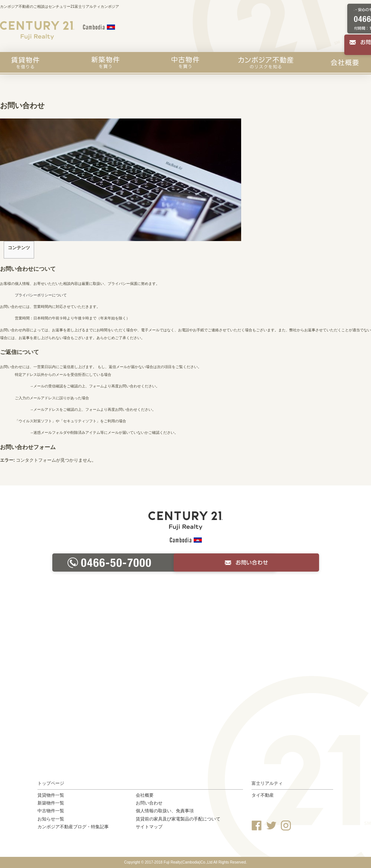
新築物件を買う (105, 62)
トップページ (51, 783)
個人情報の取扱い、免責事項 (165, 811)
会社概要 (345, 62)
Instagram (286, 825)
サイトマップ (149, 827)
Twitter (271, 825)
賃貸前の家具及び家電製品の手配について (178, 819)
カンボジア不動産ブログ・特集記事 (73, 827)
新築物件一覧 (51, 803)
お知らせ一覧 (51, 819)
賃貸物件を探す (25, 62)
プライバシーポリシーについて (41, 295)
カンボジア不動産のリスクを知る (266, 62)
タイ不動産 (263, 795)
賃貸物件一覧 (51, 795)
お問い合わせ (149, 803)
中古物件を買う (185, 62)
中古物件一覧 (51, 811)
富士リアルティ (267, 783)
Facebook (257, 825)
